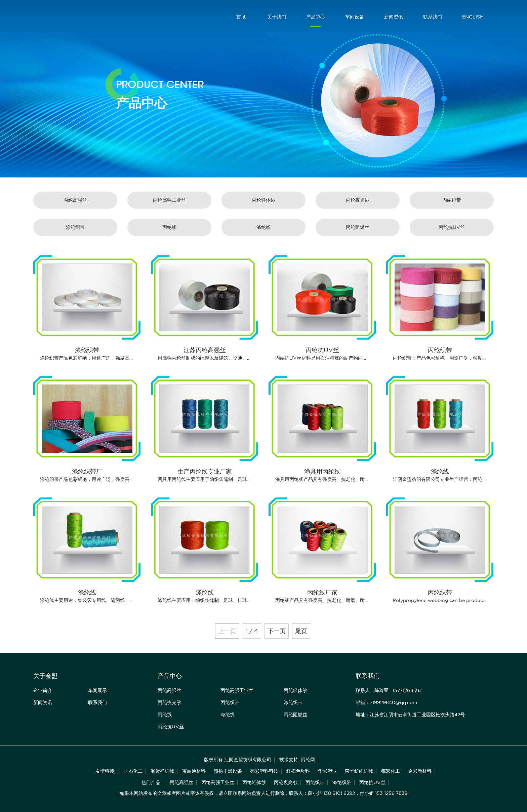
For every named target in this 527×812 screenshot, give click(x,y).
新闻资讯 (394, 17)
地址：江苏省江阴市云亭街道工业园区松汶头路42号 (410, 715)
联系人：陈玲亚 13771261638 (388, 690)
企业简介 (43, 690)
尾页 (301, 631)
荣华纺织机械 (359, 771)
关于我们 (277, 17)
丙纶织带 (452, 200)
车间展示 (97, 690)
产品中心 (316, 17)
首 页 (242, 17)
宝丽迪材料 (194, 771)
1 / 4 (252, 631)
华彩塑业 (327, 771)
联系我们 (433, 17)
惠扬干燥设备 (228, 771)
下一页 (277, 631)
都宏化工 (391, 771)
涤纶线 (263, 227)
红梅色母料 (298, 771)
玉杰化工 (133, 771)
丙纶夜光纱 (358, 200)
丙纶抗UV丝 (452, 227)
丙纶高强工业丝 (169, 200)
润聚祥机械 (162, 771)
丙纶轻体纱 (263, 200)
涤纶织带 (75, 227)
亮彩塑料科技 (264, 771)
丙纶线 (169, 227)
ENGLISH (473, 17)
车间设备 (355, 17)
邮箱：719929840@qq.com (386, 702)
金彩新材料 (420, 771)
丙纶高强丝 (75, 200)
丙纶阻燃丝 (358, 227)
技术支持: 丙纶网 (297, 760)
